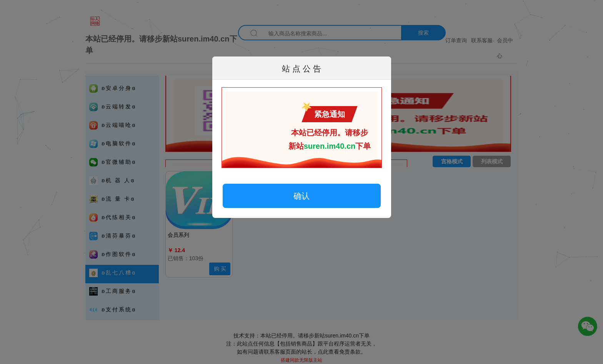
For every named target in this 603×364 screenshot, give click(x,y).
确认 (301, 196)
